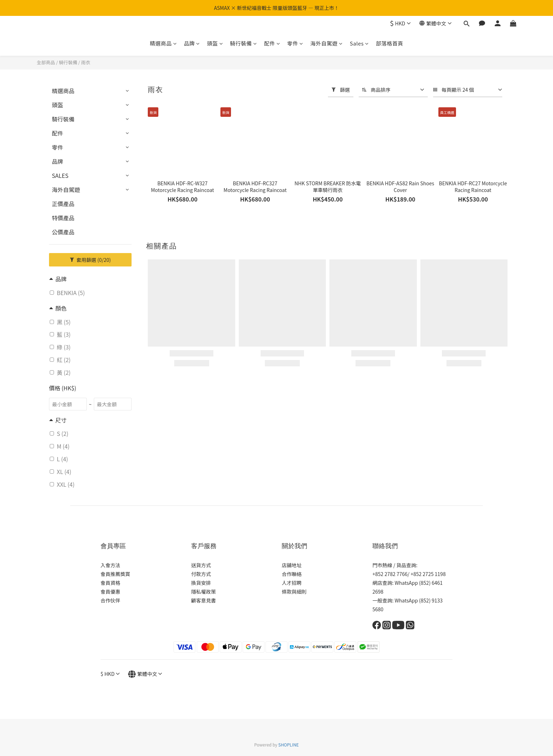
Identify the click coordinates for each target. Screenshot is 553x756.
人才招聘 (292, 583)
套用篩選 (90, 260)
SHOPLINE (288, 745)
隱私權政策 (203, 592)
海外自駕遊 (327, 43)
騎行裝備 (244, 43)
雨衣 (86, 62)
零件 (295, 43)
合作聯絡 (292, 574)
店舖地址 (292, 565)
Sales (359, 43)
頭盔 (215, 43)
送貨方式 (201, 565)
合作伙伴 (110, 600)
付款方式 (201, 574)
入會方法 (110, 565)
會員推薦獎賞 (115, 574)
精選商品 (163, 43)
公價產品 (63, 232)
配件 (272, 43)
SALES (60, 175)
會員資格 (110, 583)
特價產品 (63, 218)
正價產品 (63, 204)
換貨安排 (201, 583)
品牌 (192, 43)
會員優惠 (110, 592)
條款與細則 (294, 592)
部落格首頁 (390, 43)
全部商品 (46, 62)
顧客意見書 (203, 600)
